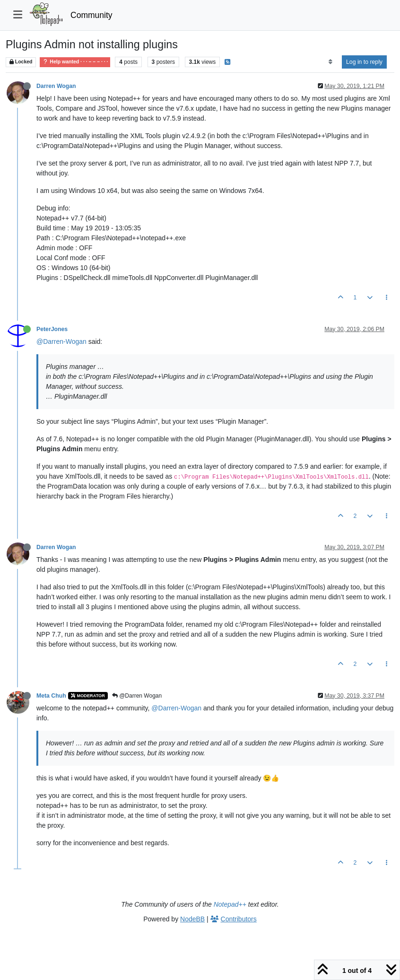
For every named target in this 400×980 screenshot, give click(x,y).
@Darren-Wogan (61, 341)
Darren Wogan (56, 86)
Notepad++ (230, 904)
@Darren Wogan (137, 696)
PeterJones (52, 329)
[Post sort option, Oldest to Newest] (330, 62)
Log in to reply (364, 62)
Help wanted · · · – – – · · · (75, 62)
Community (91, 15)
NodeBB (192, 919)
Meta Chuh (51, 696)
